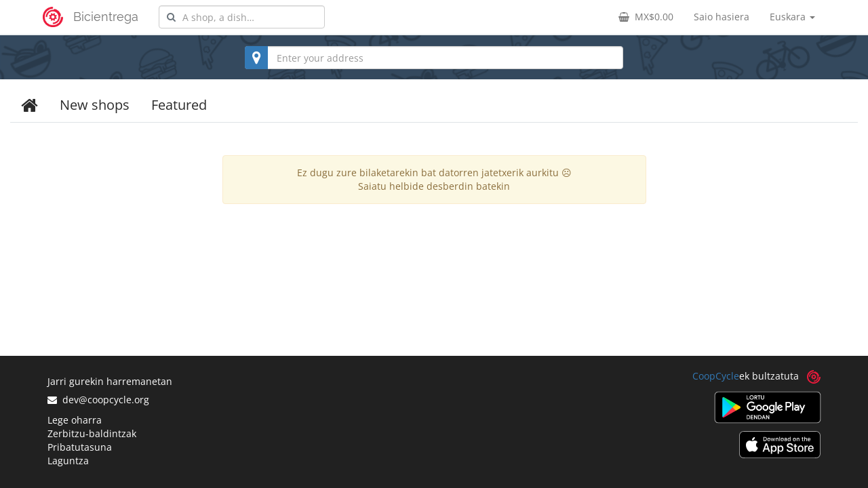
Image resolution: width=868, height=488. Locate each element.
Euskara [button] (792, 17)
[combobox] (242, 17)
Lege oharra (75, 420)
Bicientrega (106, 17)
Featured (179, 105)
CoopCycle (716, 376)
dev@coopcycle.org (98, 400)
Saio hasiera (722, 17)
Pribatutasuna (80, 447)
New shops (95, 105)
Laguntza (68, 461)
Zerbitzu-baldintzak (92, 433)
